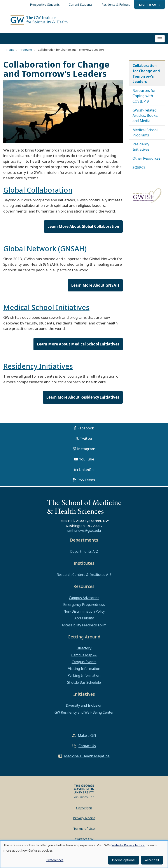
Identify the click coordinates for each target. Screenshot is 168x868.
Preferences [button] (55, 860)
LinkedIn (86, 473)
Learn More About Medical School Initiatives (78, 348)
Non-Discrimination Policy (84, 615)
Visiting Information (84, 672)
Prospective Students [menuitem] (45, 4)
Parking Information (84, 679)
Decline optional (124, 860)
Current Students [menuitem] (81, 4)
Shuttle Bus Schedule (84, 686)
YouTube (87, 463)
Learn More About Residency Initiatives (83, 401)
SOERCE (139, 171)
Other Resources (146, 162)
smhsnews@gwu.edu (84, 534)
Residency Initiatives (38, 370)
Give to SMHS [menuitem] (150, 5)
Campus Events (84, 665)
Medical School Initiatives (46, 311)
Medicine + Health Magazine (87, 760)
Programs (26, 53)
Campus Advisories (84, 601)
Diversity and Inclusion (84, 709)
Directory (84, 652)
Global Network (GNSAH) (45, 252)
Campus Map (82, 659)
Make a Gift (87, 739)
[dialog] (84, 854)
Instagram (86, 452)
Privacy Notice (84, 821)
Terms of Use (84, 832)
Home (10, 53)
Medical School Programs (145, 136)
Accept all (152, 860)
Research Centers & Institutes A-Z (84, 578)
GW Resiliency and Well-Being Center (84, 716)
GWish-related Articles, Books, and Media (145, 119)
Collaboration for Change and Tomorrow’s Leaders (146, 77)
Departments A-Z (84, 555)
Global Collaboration (38, 193)
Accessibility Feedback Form (84, 629)
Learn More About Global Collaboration (83, 230)
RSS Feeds (86, 483)
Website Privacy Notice (128, 845)
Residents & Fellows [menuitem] (116, 4)
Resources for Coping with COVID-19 (144, 99)
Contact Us (87, 749)
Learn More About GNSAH (95, 289)
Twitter (86, 442)
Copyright (84, 811)
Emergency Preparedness (84, 608)
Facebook (86, 431)
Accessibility (84, 622)
